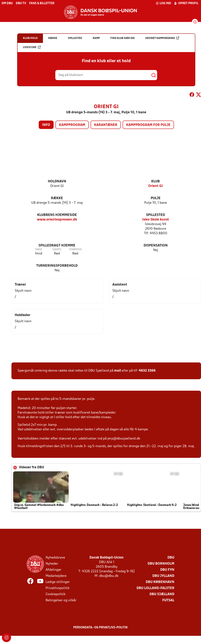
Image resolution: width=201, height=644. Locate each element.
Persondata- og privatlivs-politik (100, 628)
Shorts (57, 250)
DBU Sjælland (162, 594)
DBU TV (21, 3)
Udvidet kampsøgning (162, 38)
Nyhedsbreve (55, 558)
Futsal (168, 600)
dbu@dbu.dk (109, 576)
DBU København (160, 582)
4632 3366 (147, 371)
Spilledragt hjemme (57, 246)
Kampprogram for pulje (148, 125)
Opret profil (186, 3)
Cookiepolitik (55, 594)
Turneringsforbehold (57, 266)
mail (117, 371)
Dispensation (156, 246)
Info (46, 125)
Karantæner (106, 125)
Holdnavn (57, 182)
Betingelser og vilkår (61, 600)
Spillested (156, 215)
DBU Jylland (163, 576)
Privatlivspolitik (57, 588)
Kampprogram (72, 125)
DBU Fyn (167, 570)
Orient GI (156, 186)
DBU (171, 558)
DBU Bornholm (161, 564)
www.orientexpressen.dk (57, 220)
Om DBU (7, 3)
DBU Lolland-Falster (155, 588)
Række (57, 198)
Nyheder (52, 564)
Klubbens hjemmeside (57, 215)
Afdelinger (53, 570)
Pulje (156, 198)
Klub (156, 182)
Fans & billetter (42, 3)
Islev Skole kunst (156, 220)
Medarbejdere (56, 576)
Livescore (32, 47)
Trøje (39, 250)
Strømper (75, 250)
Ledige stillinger (58, 582)
